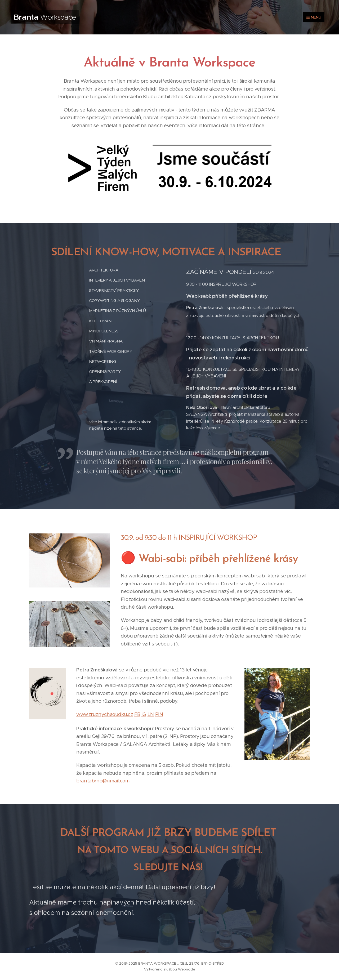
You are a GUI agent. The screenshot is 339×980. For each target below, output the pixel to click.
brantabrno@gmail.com (103, 781)
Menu (314, 17)
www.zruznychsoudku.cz (105, 714)
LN (151, 714)
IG (144, 714)
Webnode (187, 969)
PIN (159, 714)
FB (137, 714)
